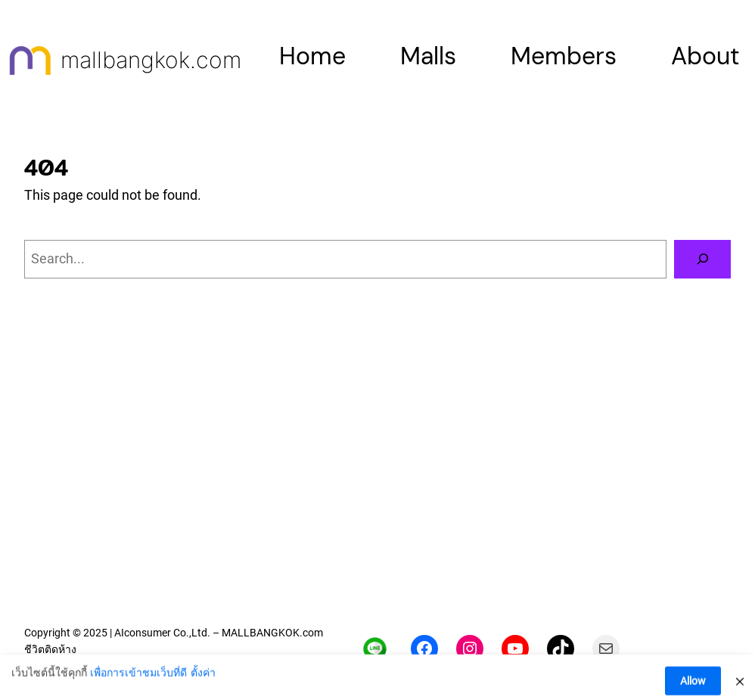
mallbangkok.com (151, 60)
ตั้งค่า (203, 677)
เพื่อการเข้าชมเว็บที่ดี (138, 677)
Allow (693, 685)
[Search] (702, 259)
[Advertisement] (377, 500)
